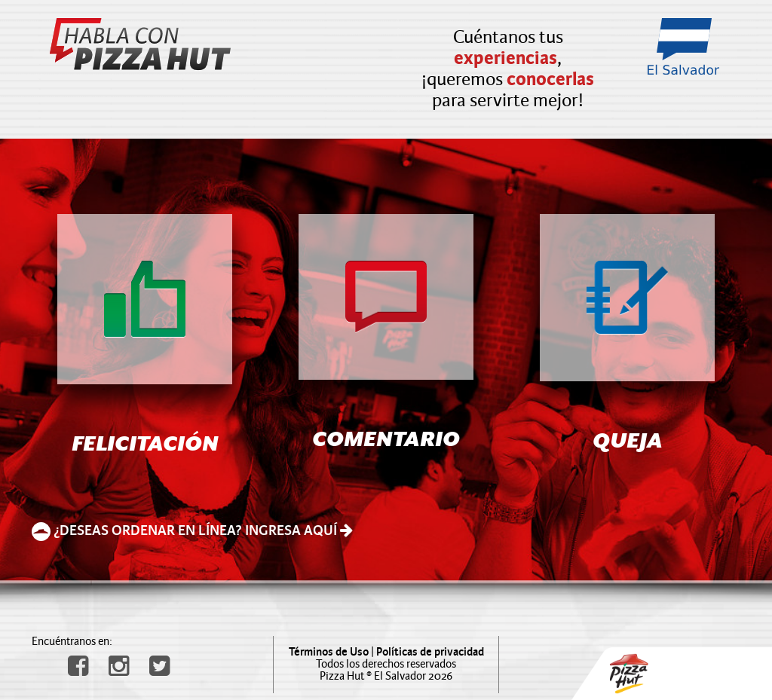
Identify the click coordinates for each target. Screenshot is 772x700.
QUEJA (628, 443)
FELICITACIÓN (145, 446)
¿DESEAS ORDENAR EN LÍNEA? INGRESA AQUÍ (192, 530)
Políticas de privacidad (430, 652)
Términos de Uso (329, 652)
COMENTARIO (386, 441)
